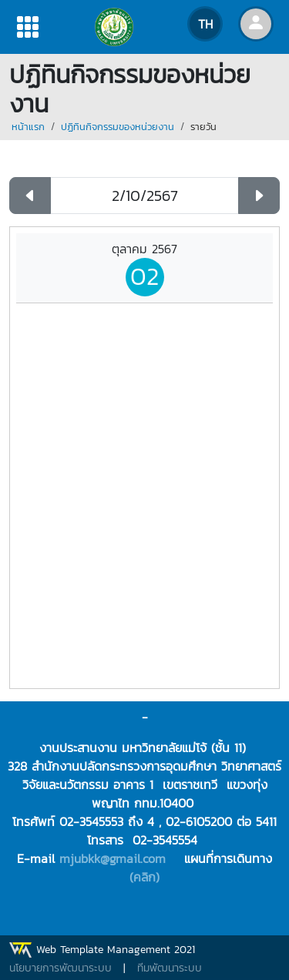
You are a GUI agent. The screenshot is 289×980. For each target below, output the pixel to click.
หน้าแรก (28, 127)
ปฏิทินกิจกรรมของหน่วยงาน (118, 127)
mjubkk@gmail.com (113, 858)
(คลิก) (144, 877)
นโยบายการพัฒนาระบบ (60, 968)
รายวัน (203, 127)
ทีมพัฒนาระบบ (170, 968)
